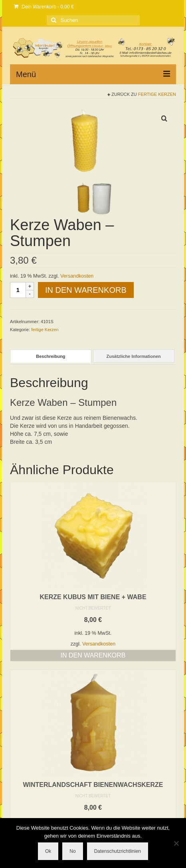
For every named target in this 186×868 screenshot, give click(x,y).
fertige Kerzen (157, 94)
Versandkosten (77, 276)
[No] (176, 843)
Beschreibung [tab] (50, 356)
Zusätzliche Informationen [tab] (133, 356)
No (72, 851)
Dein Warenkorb (44, 7)
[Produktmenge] (18, 290)
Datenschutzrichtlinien (118, 851)
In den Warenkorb (86, 290)
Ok (48, 851)
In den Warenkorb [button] (93, 655)
